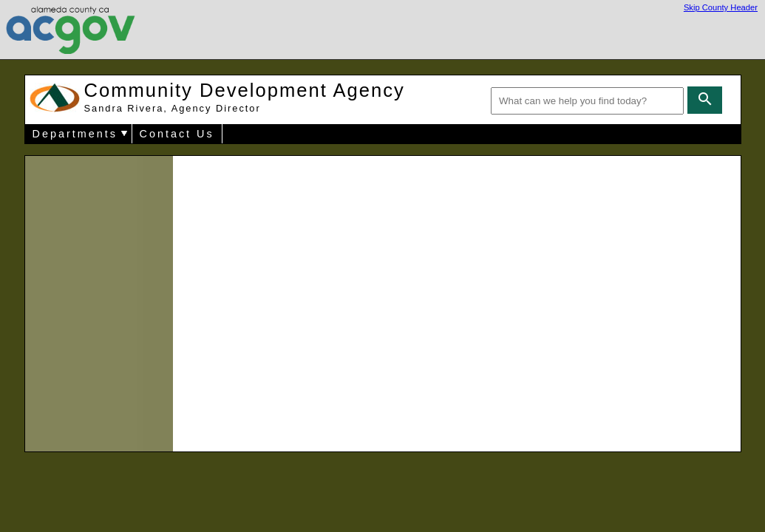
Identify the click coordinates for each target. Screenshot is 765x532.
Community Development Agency (245, 97)
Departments (75, 134)
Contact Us (177, 134)
